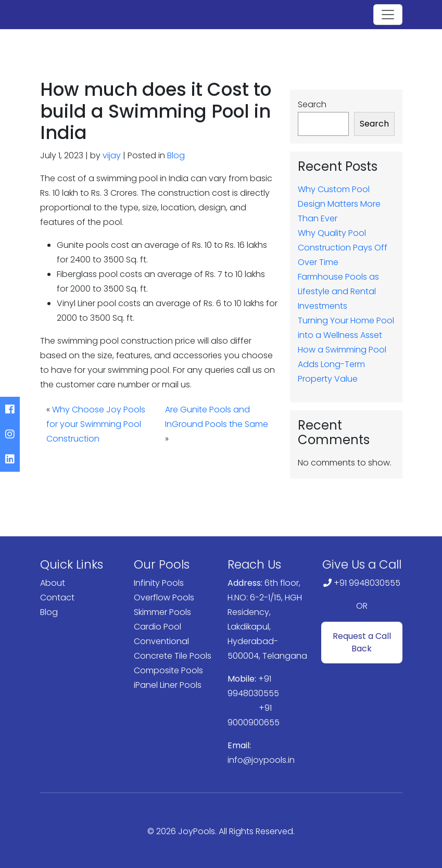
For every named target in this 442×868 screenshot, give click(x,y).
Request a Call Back (362, 642)
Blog (176, 155)
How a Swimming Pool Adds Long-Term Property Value (342, 364)
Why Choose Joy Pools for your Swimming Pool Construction (96, 424)
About (53, 583)
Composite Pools (168, 670)
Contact (57, 597)
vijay (112, 155)
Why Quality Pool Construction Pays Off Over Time (343, 248)
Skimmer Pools (162, 612)
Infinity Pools (159, 583)
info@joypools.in (261, 760)
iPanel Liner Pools (168, 685)
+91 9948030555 (367, 583)
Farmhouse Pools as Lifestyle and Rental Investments (338, 291)
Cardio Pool (157, 627)
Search (312, 104)
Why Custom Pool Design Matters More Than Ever (339, 204)
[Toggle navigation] (388, 15)
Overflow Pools (164, 597)
